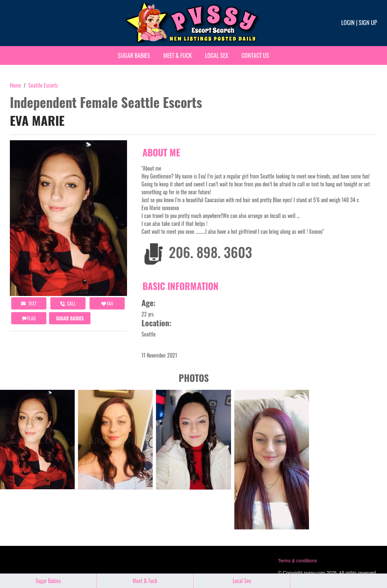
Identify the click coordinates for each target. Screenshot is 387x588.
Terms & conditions (297, 561)
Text (29, 303)
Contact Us (255, 55)
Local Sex (217, 55)
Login (348, 22)
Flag (29, 318)
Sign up (368, 22)
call (68, 303)
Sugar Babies (134, 55)
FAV (107, 303)
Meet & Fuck (178, 55)
